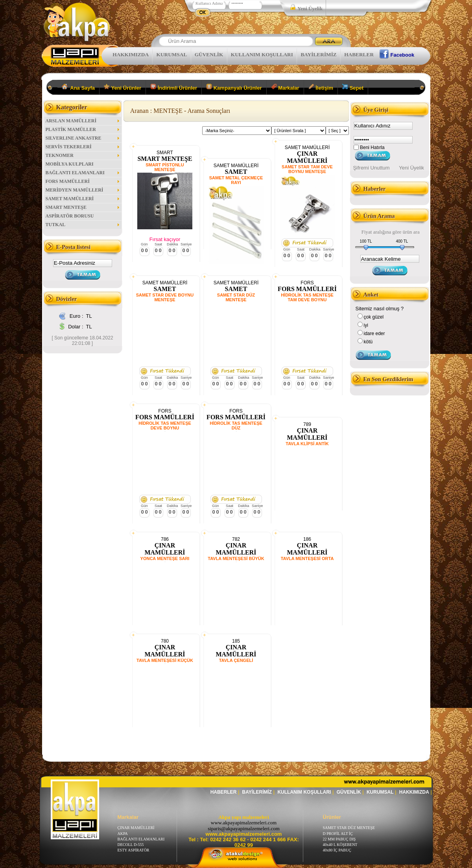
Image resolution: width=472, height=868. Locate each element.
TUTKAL (83, 225)
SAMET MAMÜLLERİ (83, 199)
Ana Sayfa (78, 87)
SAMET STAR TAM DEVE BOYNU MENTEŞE (307, 169)
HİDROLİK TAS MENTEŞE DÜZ (236, 426)
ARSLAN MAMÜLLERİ (83, 121)
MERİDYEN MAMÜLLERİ (83, 190)
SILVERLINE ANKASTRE (83, 138)
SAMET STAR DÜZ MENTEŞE (236, 297)
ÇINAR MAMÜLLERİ (307, 157)
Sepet (353, 87)
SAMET (236, 172)
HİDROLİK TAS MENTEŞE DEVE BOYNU (165, 426)
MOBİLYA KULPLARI (70, 164)
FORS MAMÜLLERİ (83, 181)
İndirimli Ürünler (174, 87)
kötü (368, 342)
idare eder (374, 334)
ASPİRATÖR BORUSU (70, 216)
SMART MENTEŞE (83, 207)
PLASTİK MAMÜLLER (83, 129)
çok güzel (374, 317)
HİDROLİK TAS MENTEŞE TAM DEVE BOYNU (307, 297)
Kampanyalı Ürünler (234, 87)
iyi (366, 325)
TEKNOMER (83, 155)
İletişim (321, 87)
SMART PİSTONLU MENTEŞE (165, 167)
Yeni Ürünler (123, 87)
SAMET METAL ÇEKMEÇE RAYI (236, 180)
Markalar (285, 87)
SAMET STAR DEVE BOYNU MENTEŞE (165, 297)
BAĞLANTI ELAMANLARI (83, 173)
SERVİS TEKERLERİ (83, 147)
